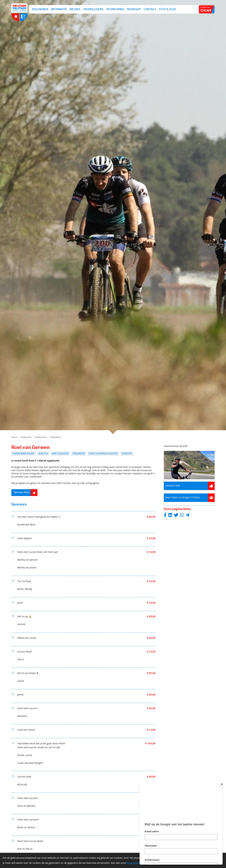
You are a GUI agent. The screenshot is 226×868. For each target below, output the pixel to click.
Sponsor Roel (26, 493)
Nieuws (76, 9)
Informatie (60, 9)
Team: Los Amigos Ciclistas (103, 453)
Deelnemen (41, 9)
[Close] (222, 784)
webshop (134, 9)
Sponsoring (116, 9)
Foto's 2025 (168, 9)
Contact (151, 9)
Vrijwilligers (94, 9)
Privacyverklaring (136, 864)
